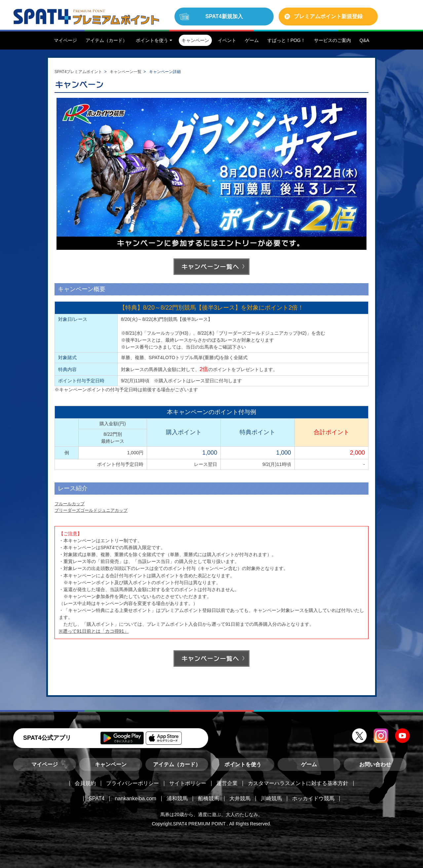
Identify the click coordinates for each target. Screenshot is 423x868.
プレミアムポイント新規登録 (328, 16)
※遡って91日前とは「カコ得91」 (94, 631)
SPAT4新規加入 (224, 16)
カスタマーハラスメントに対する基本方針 (298, 783)
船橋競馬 (209, 798)
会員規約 (85, 783)
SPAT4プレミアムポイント (78, 72)
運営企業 (227, 783)
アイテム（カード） (177, 764)
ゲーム (309, 764)
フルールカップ (70, 504)
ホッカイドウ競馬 (313, 798)
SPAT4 (96, 798)
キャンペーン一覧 (126, 72)
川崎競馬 (271, 798)
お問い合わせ (375, 764)
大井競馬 (240, 798)
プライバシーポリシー (133, 783)
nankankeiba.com (135, 798)
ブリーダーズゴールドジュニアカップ (91, 510)
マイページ (45, 764)
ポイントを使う (243, 764)
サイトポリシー (188, 783)
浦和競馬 (177, 798)
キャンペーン (111, 764)
